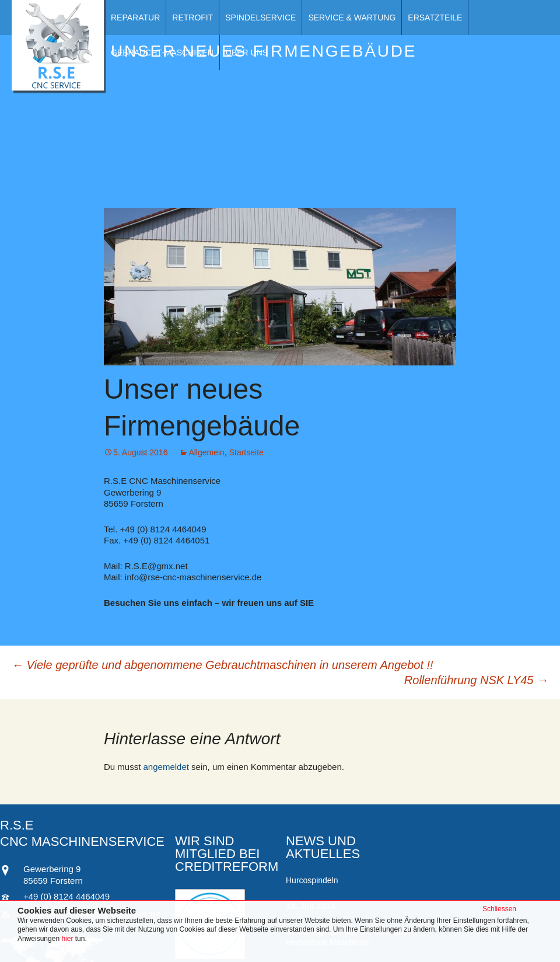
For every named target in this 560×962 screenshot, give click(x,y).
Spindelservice (260, 18)
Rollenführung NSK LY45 (476, 680)
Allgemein (206, 452)
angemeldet (166, 767)
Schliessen (499, 909)
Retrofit (192, 18)
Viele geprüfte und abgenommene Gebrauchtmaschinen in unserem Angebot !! (223, 665)
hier (68, 939)
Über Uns (247, 53)
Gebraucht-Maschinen (162, 53)
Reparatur (135, 18)
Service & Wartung (352, 18)
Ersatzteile (435, 18)
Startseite (246, 452)
